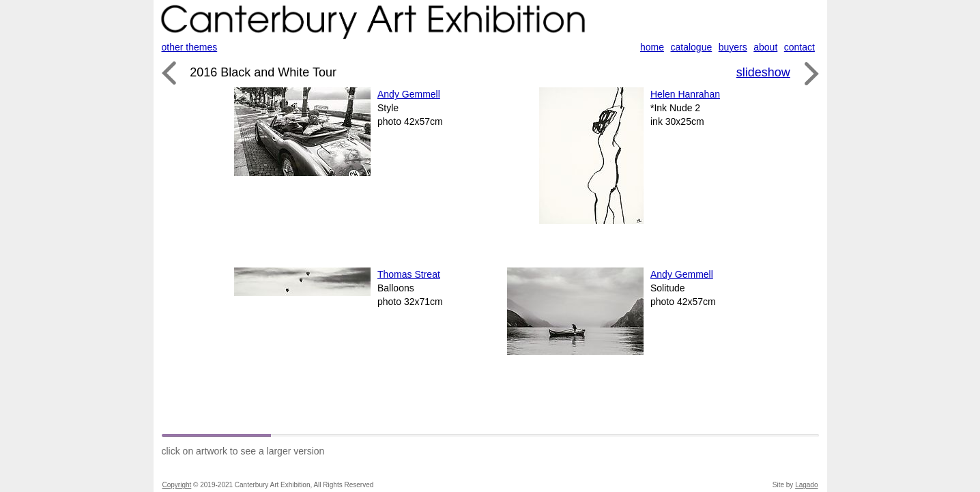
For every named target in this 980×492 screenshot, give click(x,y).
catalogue (692, 47)
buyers (733, 47)
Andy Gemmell (409, 94)
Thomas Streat (409, 274)
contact (799, 47)
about (765, 47)
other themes (190, 47)
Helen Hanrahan (685, 94)
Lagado (806, 485)
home (652, 47)
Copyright (177, 485)
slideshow (763, 72)
